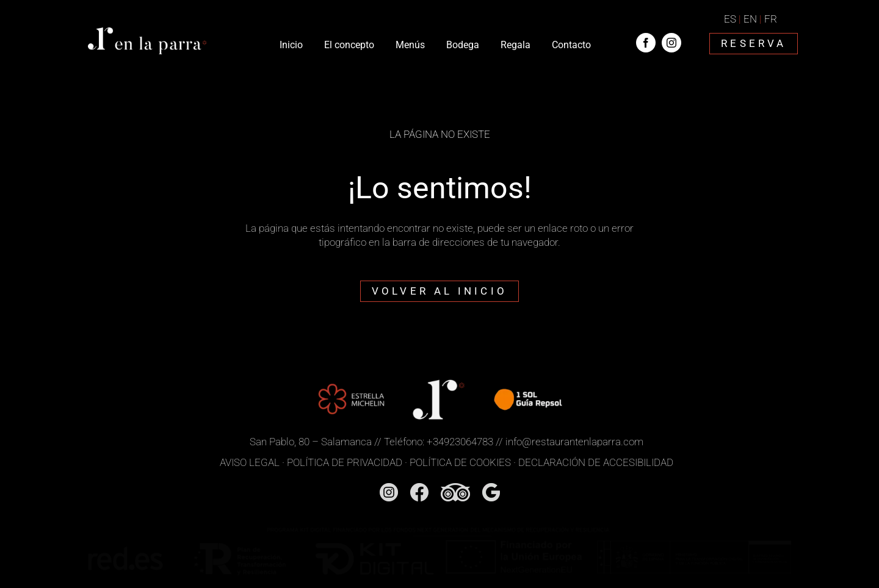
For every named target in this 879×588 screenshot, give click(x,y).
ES (730, 19)
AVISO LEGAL (250, 462)
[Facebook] (419, 488)
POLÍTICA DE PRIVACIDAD (345, 462)
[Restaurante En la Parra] (147, 32)
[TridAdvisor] (455, 488)
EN (750, 19)
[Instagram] (389, 488)
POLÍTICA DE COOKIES (460, 462)
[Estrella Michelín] (351, 380)
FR (771, 19)
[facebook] (646, 43)
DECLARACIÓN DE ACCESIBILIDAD (596, 462)
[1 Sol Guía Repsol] (527, 380)
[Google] (491, 488)
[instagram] (671, 43)
